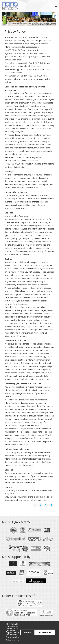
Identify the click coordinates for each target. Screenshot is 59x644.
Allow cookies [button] (45, 632)
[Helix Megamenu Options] (56, 6)
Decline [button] (28, 632)
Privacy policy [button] (13, 640)
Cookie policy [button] (12, 637)
